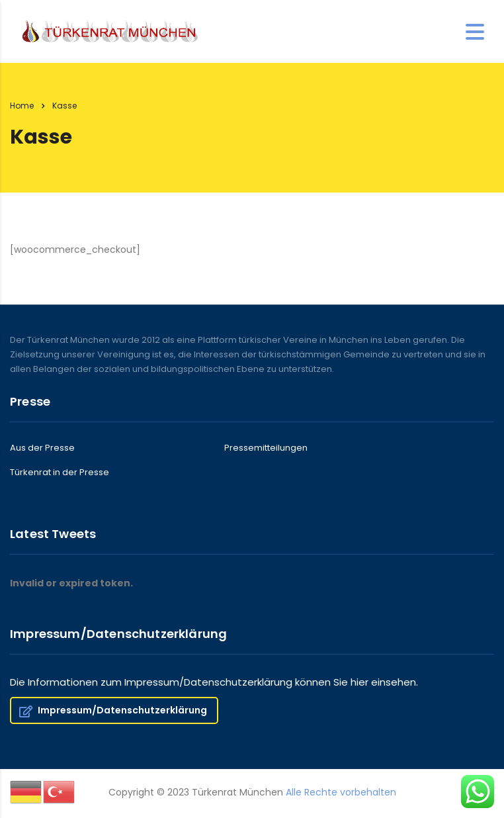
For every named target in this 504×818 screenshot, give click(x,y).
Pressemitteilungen (266, 448)
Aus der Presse (42, 448)
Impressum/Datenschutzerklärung (113, 710)
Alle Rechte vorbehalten (341, 792)
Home (22, 106)
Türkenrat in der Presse (60, 473)
